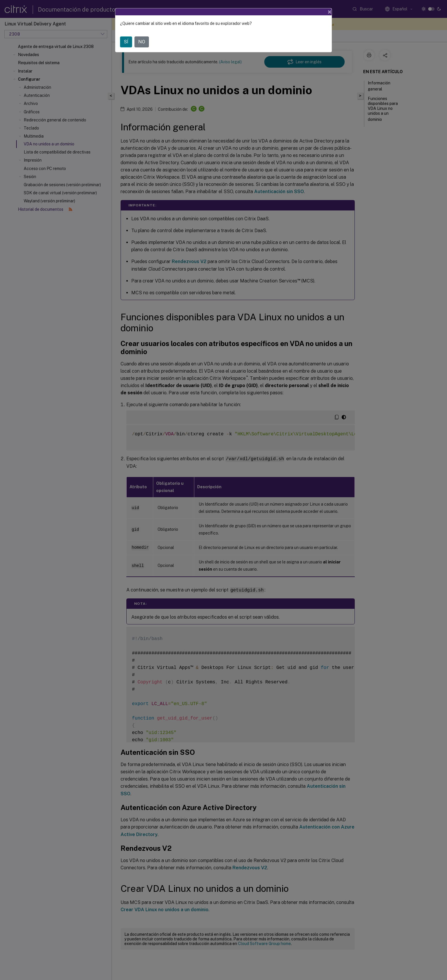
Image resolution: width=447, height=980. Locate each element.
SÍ (126, 42)
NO (142, 42)
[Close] (330, 12)
